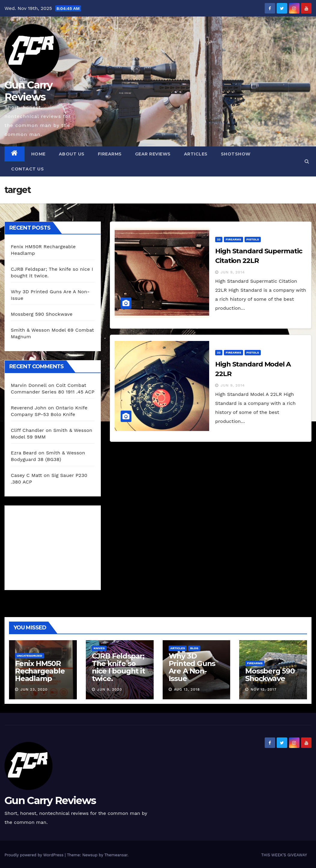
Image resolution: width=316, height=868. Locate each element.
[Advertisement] (56, 546)
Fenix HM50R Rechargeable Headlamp (40, 671)
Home (38, 154)
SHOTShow (236, 154)
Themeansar (116, 855)
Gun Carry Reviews (29, 91)
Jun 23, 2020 (34, 689)
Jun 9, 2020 (110, 689)
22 (219, 239)
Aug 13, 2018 (187, 689)
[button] (307, 161)
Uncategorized (30, 656)
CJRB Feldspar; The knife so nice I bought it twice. (118, 667)
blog (194, 648)
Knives (99, 648)
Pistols (253, 239)
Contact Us (27, 169)
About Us (72, 154)
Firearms (110, 154)
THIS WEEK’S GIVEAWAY (284, 855)
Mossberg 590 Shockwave (42, 314)
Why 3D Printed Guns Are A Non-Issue (192, 667)
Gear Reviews (153, 154)
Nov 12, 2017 (263, 689)
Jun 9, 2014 (233, 272)
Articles (196, 154)
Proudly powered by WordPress (35, 855)
